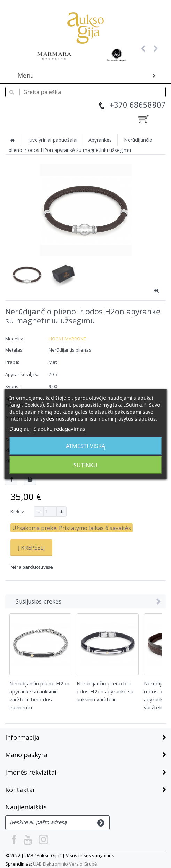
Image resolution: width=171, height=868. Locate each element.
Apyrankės (100, 140)
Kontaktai (20, 790)
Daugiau (20, 429)
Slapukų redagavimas (59, 429)
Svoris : (13, 386)
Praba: (13, 362)
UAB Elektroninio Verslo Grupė (65, 864)
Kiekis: (17, 512)
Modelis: (14, 339)
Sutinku (85, 465)
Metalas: (15, 350)
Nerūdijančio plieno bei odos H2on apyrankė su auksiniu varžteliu (105, 691)
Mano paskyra (26, 755)
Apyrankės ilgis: (22, 374)
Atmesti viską (85, 446)
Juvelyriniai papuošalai (53, 140)
